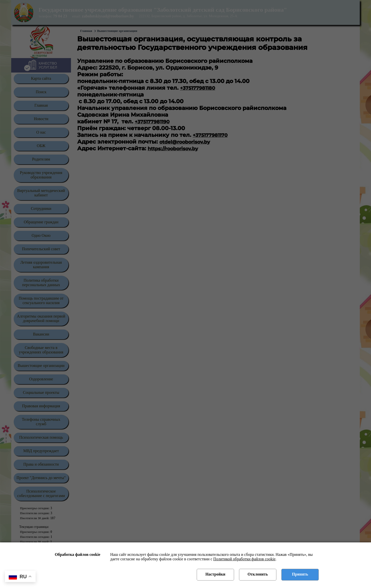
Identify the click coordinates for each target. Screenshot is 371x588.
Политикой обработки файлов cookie (245, 559)
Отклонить (258, 574)
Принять (300, 574)
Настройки (215, 574)
